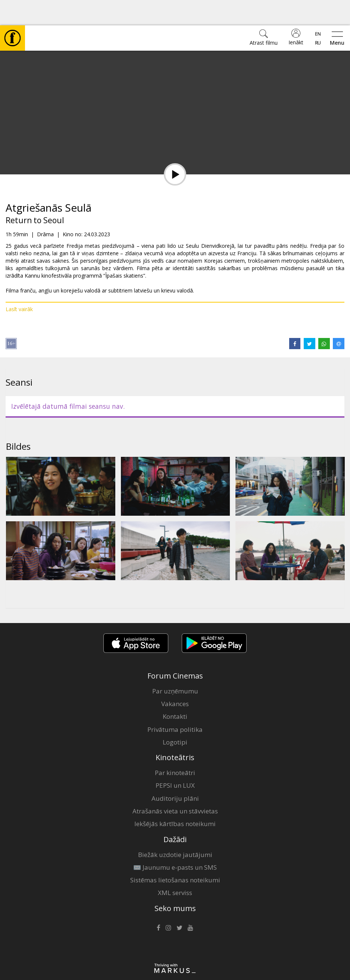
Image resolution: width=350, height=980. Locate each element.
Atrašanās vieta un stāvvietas (175, 786)
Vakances (175, 678)
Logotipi (175, 717)
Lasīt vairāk (19, 284)
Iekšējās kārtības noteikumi (175, 798)
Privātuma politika (175, 704)
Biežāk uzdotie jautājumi (175, 829)
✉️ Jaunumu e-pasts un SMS (175, 842)
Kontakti (175, 691)
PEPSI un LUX (175, 760)
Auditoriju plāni (175, 773)
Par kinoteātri (175, 747)
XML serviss (175, 867)
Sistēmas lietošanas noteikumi (175, 855)
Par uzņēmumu (175, 666)
